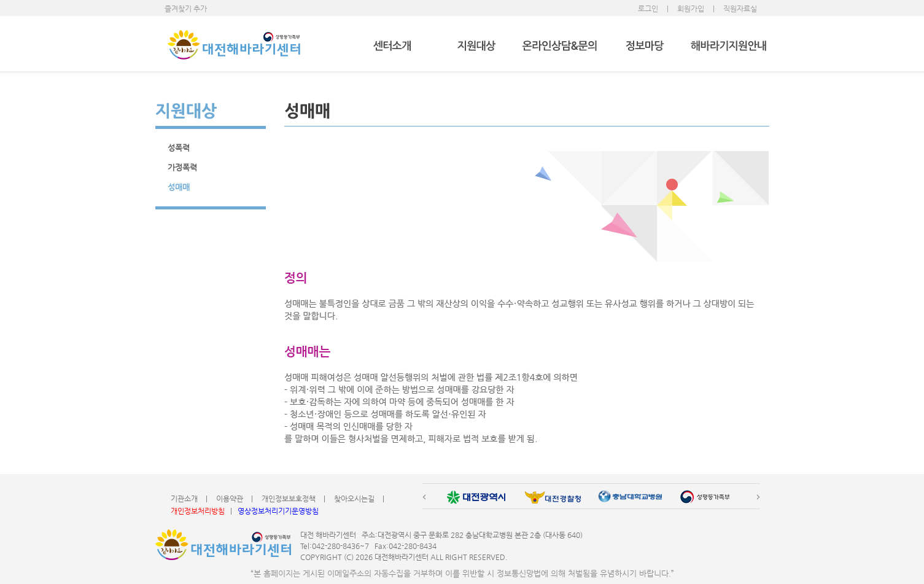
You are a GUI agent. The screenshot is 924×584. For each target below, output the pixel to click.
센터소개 (392, 46)
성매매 (179, 187)
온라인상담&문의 (560, 46)
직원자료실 (740, 9)
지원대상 (476, 46)
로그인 (648, 9)
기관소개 (184, 499)
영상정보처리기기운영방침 (278, 511)
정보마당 (644, 46)
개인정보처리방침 (198, 511)
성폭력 (179, 148)
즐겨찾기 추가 (186, 9)
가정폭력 (182, 167)
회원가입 (691, 9)
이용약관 (230, 499)
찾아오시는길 (354, 499)
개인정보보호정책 (289, 499)
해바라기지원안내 (728, 46)
